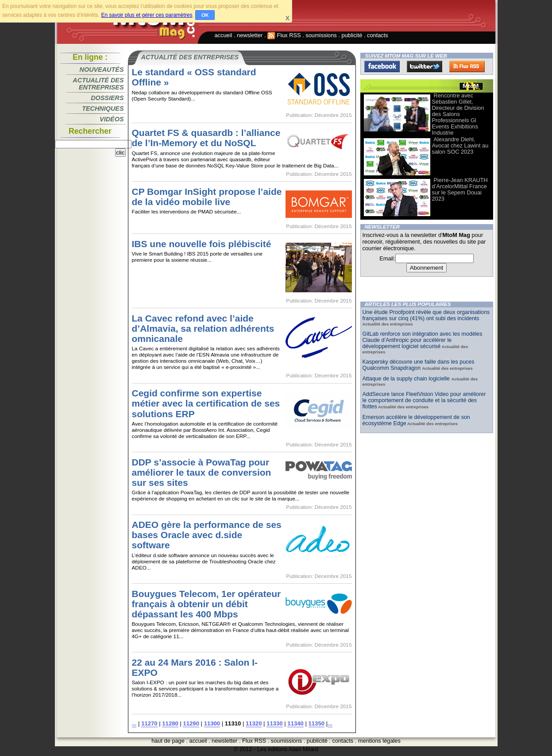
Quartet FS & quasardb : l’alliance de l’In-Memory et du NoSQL (206, 138)
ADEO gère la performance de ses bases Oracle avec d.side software (207, 535)
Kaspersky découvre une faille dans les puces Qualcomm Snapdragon (419, 365)
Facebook (382, 66)
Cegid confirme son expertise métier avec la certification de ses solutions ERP (206, 403)
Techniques (103, 109)
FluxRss (467, 66)
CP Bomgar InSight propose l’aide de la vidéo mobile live (207, 197)
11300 (212, 723)
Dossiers (107, 98)
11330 (274, 723)
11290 (191, 723)
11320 (254, 723)
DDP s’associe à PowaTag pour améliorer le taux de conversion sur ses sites (202, 472)
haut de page (168, 741)
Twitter (425, 66)
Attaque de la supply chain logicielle (407, 379)
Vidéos (112, 119)
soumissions (321, 35)
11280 (170, 723)
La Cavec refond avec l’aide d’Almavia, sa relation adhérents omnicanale (203, 328)
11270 (149, 723)
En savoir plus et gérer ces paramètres (147, 15)
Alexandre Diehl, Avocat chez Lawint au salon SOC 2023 (460, 145)
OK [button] (205, 15)
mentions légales (379, 741)
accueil (224, 35)
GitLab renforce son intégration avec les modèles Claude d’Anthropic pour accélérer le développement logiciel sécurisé (423, 340)
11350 (317, 723)
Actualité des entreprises (98, 84)
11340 (295, 723)
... (134, 723)
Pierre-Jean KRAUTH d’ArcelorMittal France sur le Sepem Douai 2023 (460, 189)
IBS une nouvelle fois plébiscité (202, 244)
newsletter (250, 35)
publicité (352, 35)
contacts (378, 35)
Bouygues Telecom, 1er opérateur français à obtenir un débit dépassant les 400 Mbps (207, 604)
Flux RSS (284, 35)
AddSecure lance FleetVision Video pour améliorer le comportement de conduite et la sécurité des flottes (424, 400)
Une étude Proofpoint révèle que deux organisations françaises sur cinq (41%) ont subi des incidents (426, 315)
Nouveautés (102, 70)
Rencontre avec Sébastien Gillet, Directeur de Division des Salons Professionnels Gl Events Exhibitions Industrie (458, 114)
